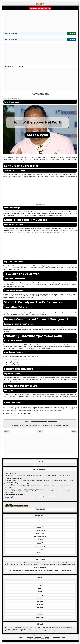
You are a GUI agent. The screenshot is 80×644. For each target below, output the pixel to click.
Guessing (40, 595)
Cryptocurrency (39, 530)
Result (40, 588)
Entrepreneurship (39, 537)
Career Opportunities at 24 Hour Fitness (19, 484)
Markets (39, 543)
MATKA (43, 636)
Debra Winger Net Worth (14, 479)
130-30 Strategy (11, 474)
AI (39, 521)
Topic (24, 414)
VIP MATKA (29, 414)
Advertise (40, 608)
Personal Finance (39, 546)
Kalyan (40, 592)
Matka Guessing (57, 637)
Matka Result (38, 637)
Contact (40, 611)
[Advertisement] (40, 21)
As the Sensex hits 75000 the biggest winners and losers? (24, 489)
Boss (40, 585)
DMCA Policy (40, 617)
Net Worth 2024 (18, 414)
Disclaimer (40, 614)
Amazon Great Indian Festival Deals (40, 9)
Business (39, 527)
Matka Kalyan (30, 637)
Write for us (40, 598)
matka (25, 631)
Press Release (40, 601)
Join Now (72, 34)
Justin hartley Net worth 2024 (15, 494)
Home (40, 432)
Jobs (39, 540)
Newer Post (7, 432)
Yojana (39, 553)
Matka (40, 582)
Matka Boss (47, 637)
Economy (39, 533)
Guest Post (40, 604)
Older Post (74, 432)
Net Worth (10, 414)
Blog (39, 524)
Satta (64, 637)
